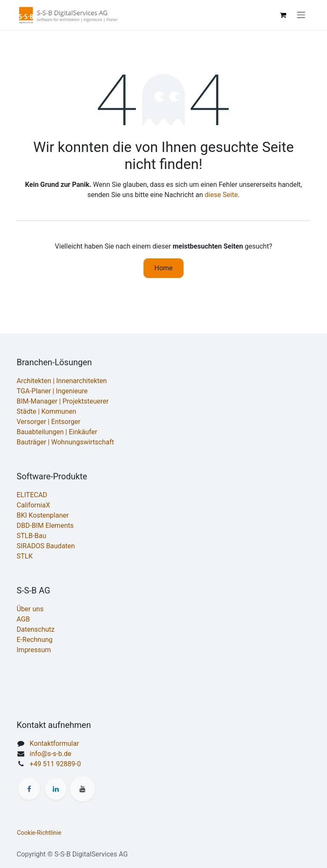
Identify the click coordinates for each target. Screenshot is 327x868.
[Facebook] (29, 789)
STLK (25, 556)
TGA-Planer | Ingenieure (52, 391)
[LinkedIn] (56, 789)
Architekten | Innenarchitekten (62, 381)
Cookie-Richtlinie (39, 833)
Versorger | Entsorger (49, 422)
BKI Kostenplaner (43, 515)
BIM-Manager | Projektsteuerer (63, 401)
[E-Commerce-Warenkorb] (283, 15)
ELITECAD (32, 495)
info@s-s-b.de (51, 754)
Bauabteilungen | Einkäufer (57, 432)
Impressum (34, 650)
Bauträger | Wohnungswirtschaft (65, 442)
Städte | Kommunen (46, 411)
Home (163, 268)
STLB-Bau (32, 536)
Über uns (30, 609)
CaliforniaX (33, 505)
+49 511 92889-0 (55, 764)
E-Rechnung (35, 640)
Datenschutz (36, 629)
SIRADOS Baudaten (46, 546)
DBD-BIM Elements (45, 526)
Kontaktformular (54, 743)
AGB (23, 619)
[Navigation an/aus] (301, 15)
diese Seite (221, 195)
